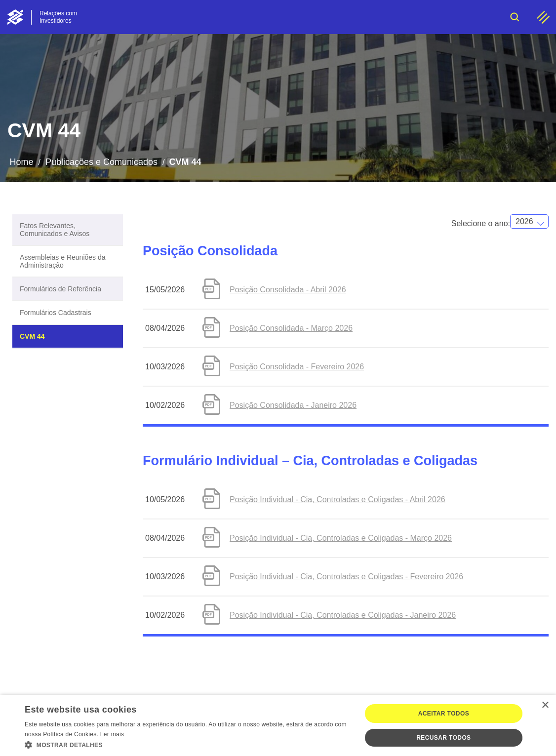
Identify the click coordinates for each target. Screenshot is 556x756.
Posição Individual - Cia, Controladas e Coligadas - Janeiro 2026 (343, 615)
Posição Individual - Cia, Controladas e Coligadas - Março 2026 (341, 538)
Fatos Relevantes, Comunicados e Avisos (55, 230)
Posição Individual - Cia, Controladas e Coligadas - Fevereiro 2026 (346, 577)
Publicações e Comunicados (101, 162)
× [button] (545, 705)
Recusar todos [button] (443, 738)
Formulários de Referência (60, 289)
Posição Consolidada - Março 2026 (291, 328)
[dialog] (278, 725)
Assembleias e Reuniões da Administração (63, 261)
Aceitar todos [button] (444, 714)
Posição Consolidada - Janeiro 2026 (293, 405)
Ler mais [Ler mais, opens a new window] (112, 734)
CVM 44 (32, 336)
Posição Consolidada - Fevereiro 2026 (297, 367)
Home (21, 162)
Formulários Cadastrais (56, 313)
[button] (188, 744)
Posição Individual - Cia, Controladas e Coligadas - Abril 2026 (338, 499)
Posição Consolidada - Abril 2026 (288, 290)
